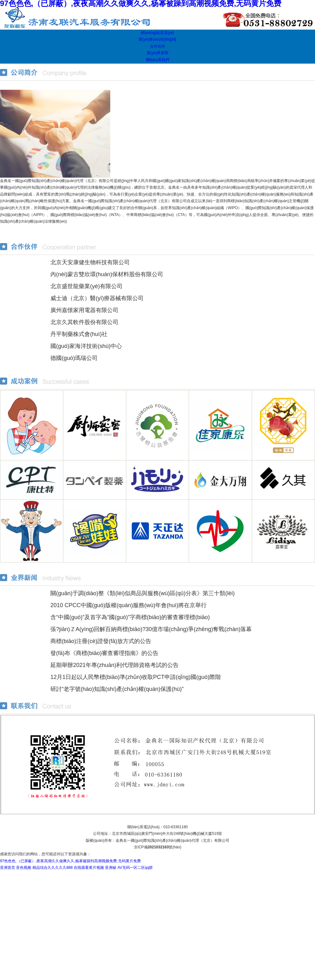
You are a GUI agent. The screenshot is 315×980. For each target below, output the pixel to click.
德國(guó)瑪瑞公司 (74, 358)
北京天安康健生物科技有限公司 (90, 262)
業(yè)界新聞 (158, 53)
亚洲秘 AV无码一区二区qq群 (129, 868)
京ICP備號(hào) (158, 847)
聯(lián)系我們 (158, 60)
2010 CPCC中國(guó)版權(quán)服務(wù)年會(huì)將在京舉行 (129, 605)
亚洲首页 (8, 868)
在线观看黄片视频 (89, 868)
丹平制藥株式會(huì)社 (79, 334)
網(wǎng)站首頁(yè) (157, 33)
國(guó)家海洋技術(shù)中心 (86, 346)
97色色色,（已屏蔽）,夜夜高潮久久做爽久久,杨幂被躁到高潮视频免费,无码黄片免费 (70, 861)
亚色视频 (24, 868)
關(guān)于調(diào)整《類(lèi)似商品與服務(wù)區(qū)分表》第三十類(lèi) (143, 593)
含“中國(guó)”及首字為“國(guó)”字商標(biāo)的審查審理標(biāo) (130, 617)
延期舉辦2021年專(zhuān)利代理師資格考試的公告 (115, 665)
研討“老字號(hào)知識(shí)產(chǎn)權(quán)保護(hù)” (117, 689)
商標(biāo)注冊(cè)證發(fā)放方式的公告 (101, 641)
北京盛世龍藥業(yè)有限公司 (86, 286)
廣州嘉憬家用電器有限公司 (84, 310)
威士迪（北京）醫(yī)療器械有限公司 (97, 298)
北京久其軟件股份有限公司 (84, 322)
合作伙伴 (157, 46)
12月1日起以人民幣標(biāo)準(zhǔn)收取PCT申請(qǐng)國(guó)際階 (136, 677)
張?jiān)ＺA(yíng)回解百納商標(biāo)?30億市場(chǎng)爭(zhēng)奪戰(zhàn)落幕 (151, 629)
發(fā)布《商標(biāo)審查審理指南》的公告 (104, 653)
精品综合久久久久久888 (53, 868)
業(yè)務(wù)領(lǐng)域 (157, 39)
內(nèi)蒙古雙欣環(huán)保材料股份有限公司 (107, 274)
